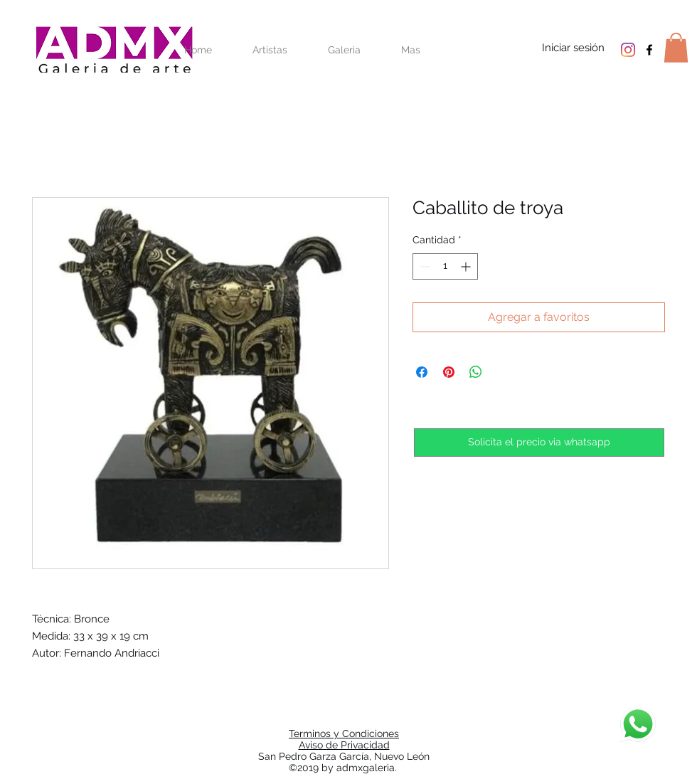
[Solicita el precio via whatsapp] (539, 443)
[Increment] (467, 266)
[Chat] (638, 724)
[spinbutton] (445, 266)
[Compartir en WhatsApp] (476, 372)
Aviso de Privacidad (344, 745)
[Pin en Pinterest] (449, 372)
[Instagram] (628, 50)
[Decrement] (424, 266)
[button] (676, 48)
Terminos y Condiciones (344, 733)
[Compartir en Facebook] (422, 372)
